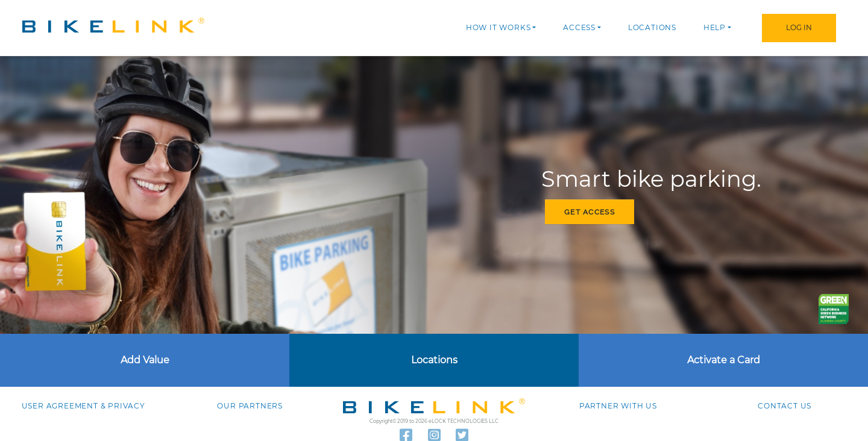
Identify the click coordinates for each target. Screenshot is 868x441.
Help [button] (715, 27)
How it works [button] (498, 27)
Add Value (145, 360)
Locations (652, 27)
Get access (590, 212)
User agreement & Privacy (83, 406)
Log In (799, 27)
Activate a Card (724, 360)
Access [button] (579, 27)
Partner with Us (618, 406)
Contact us (785, 406)
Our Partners (250, 406)
